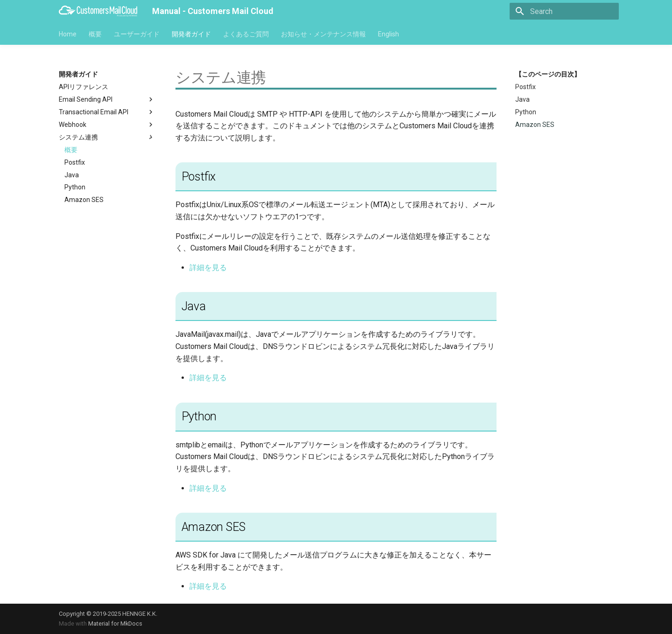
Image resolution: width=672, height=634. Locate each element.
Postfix (75, 162)
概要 (95, 34)
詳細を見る (208, 268)
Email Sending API (107, 99)
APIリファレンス (84, 87)
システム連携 (107, 137)
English (388, 34)
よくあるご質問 (246, 34)
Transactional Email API (107, 112)
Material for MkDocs (115, 624)
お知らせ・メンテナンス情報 (323, 34)
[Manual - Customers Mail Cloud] (98, 11)
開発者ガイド (191, 34)
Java (72, 175)
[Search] (564, 11)
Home (68, 34)
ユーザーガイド (137, 34)
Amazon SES (84, 200)
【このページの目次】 (548, 74)
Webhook (107, 125)
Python (75, 187)
